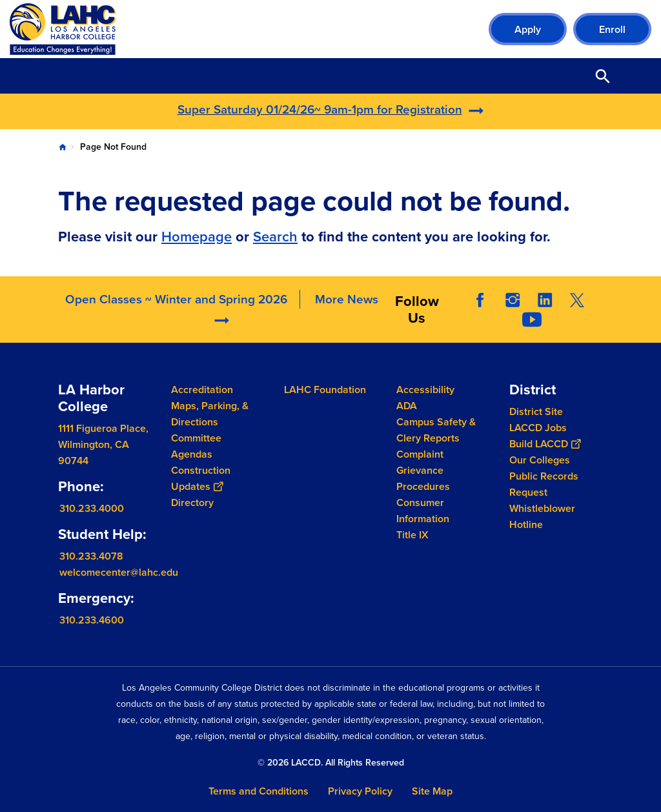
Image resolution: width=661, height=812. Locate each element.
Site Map (432, 791)
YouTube (532, 320)
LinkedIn (545, 300)
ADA (407, 406)
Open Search (603, 76)
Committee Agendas (196, 446)
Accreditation (202, 390)
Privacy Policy (360, 791)
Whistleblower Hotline (542, 516)
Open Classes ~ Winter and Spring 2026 (176, 299)
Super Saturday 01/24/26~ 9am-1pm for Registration (320, 109)
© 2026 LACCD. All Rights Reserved (331, 763)
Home (63, 147)
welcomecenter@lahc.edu (119, 572)
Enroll (612, 29)
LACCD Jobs (538, 428)
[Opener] (648, 309)
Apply (528, 29)
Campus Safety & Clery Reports (436, 430)
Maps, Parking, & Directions (210, 414)
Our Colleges (540, 460)
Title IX (412, 535)
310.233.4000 (92, 508)
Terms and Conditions (259, 791)
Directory (192, 502)
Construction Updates (201, 478)
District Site (536, 411)
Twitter (577, 300)
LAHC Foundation (325, 390)
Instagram (513, 300)
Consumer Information (423, 511)
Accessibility (425, 390)
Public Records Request (544, 484)
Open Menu (635, 76)
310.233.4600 (92, 619)
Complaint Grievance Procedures (423, 470)
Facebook (480, 300)
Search (275, 237)
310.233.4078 (91, 555)
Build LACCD (545, 444)
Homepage (197, 237)
